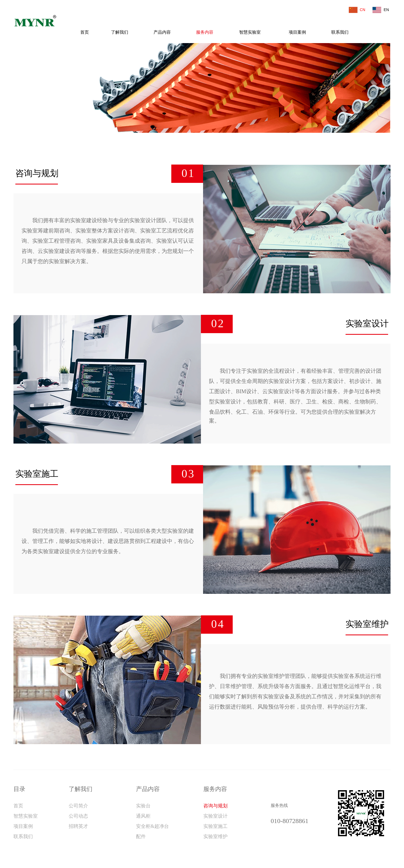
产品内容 (162, 32)
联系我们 (340, 32)
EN (385, 10)
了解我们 (120, 32)
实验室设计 (215, 816)
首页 (85, 32)
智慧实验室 (250, 32)
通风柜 (143, 816)
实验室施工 (215, 826)
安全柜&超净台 (152, 826)
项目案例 (297, 32)
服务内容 (205, 32)
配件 (141, 836)
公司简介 (78, 806)
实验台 (143, 806)
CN (362, 10)
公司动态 (78, 816)
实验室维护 (215, 836)
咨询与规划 (215, 806)
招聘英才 (78, 826)
